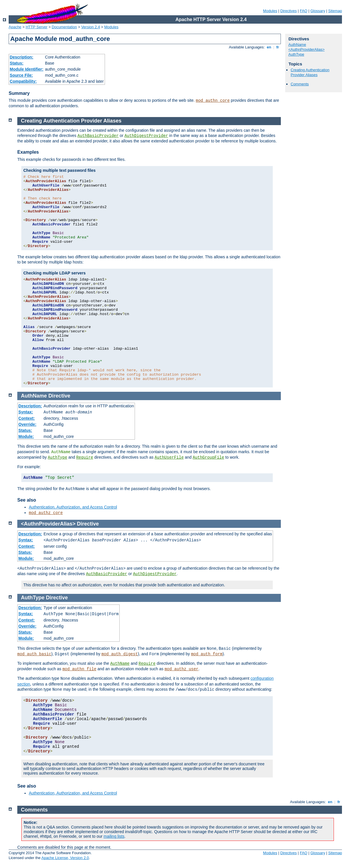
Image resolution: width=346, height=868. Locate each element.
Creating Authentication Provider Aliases (310, 72)
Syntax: (26, 412)
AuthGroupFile (208, 457)
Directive (59, 396)
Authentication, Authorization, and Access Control (73, 507)
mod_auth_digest (120, 654)
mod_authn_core (213, 101)
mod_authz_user (182, 669)
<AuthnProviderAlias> (306, 49)
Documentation (64, 27)
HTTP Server (37, 27)
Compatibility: (23, 81)
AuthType (296, 54)
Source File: (21, 75)
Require (85, 457)
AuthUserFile (169, 457)
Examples (28, 152)
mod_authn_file (79, 669)
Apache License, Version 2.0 (65, 858)
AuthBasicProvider (98, 136)
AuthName (297, 45)
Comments (300, 84)
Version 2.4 (91, 27)
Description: (22, 57)
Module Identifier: (27, 69)
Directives (288, 11)
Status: (17, 63)
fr (278, 47)
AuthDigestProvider (146, 136)
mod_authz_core (46, 513)
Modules (270, 11)
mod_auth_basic (34, 654)
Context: (27, 418)
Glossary (318, 11)
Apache (15, 27)
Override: (27, 424)
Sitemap (335, 11)
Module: (26, 436)
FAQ (304, 11)
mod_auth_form (207, 654)
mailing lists (114, 836)
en (269, 47)
